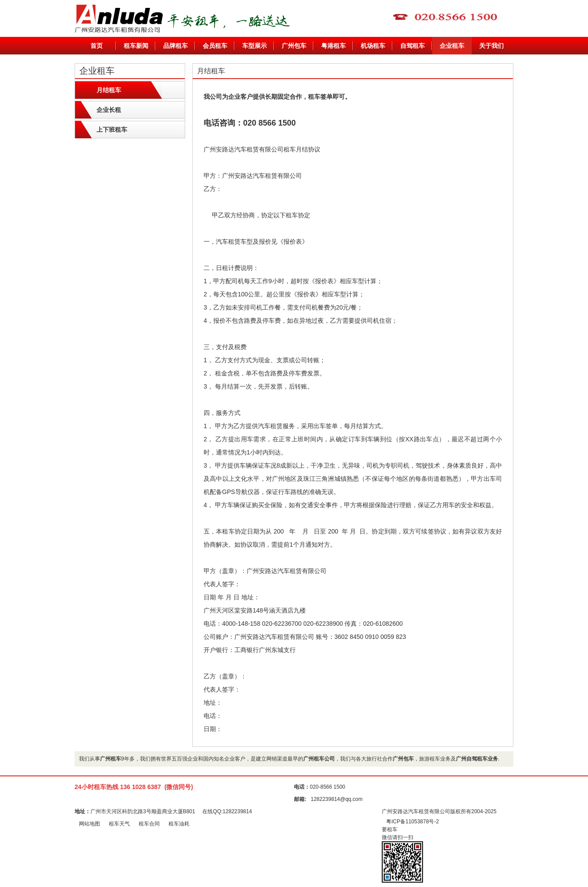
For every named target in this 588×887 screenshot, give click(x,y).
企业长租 (109, 110)
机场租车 (373, 46)
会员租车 (215, 46)
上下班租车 (112, 130)
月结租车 (109, 90)
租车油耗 (179, 824)
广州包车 (294, 46)
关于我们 (491, 46)
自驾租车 (412, 46)
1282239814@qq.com (337, 799)
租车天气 (119, 824)
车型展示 (255, 46)
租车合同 (149, 824)
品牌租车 (176, 46)
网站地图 (90, 824)
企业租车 (452, 46)
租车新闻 (136, 46)
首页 (97, 46)
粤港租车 (333, 46)
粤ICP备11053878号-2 (412, 822)
